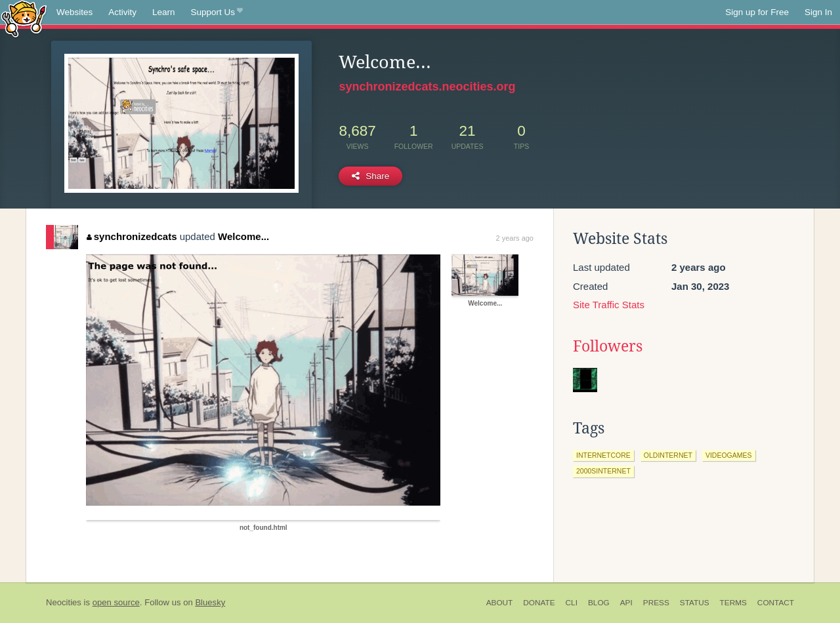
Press (656, 603)
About (500, 603)
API (626, 603)
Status (695, 603)
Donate (539, 603)
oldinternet (668, 455)
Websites (74, 12)
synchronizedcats (132, 236)
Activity (122, 12)
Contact (776, 603)
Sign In (818, 12)
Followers (608, 346)
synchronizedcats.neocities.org (427, 87)
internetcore (603, 455)
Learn (164, 12)
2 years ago (515, 238)
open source (116, 602)
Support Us (217, 12)
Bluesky (210, 602)
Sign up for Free (757, 12)
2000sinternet (603, 471)
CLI (572, 603)
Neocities (64, 602)
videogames (729, 455)
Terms (733, 603)
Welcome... (243, 236)
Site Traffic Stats (609, 305)
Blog (599, 603)
